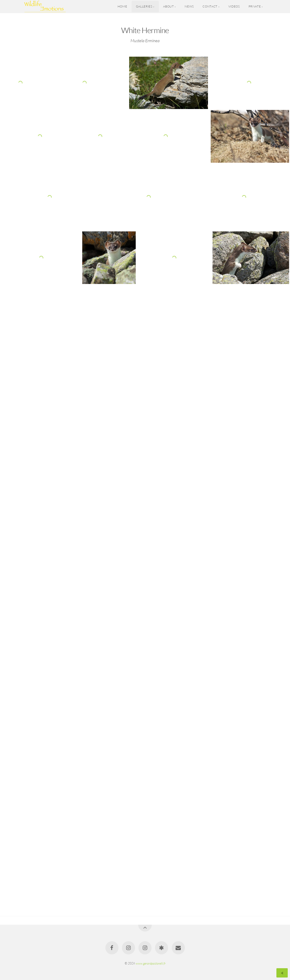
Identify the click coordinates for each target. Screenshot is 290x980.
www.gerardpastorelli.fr (151, 963)
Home (122, 6)
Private (255, 6)
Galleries (144, 6)
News (189, 6)
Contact (210, 6)
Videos (234, 6)
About (168, 6)
